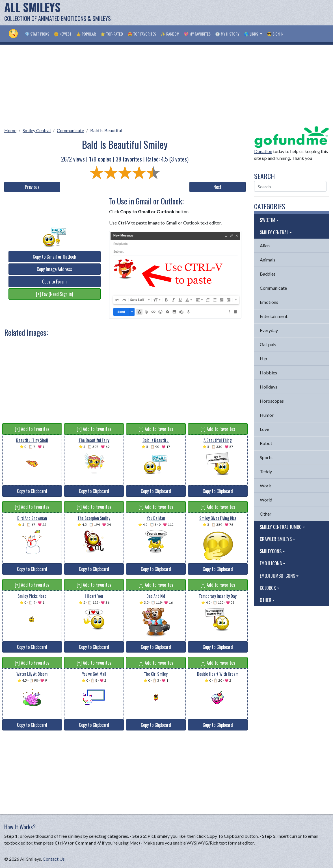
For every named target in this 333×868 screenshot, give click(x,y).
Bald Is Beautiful (106, 130)
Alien (265, 246)
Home (10, 130)
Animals (268, 260)
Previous (32, 187)
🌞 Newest (63, 34)
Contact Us (54, 859)
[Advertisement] (226, 13)
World (266, 500)
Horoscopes (272, 401)
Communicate (70, 130)
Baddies (268, 274)
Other (266, 514)
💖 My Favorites (197, 34)
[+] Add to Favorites (32, 429)
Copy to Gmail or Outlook (54, 257)
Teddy (266, 471)
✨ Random (170, 34)
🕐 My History (227, 34)
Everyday (269, 330)
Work (265, 486)
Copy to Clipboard (32, 491)
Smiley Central (37, 130)
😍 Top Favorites (142, 34)
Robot (266, 443)
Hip (263, 358)
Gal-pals (268, 344)
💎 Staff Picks (37, 34)
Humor (267, 415)
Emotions (269, 302)
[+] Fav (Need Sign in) (54, 294)
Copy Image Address (54, 269)
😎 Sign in (275, 34)
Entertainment (274, 316)
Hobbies (268, 373)
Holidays (269, 387)
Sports (266, 457)
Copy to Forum (54, 282)
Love (264, 429)
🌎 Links (251, 34)
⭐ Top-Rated (112, 34)
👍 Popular (86, 34)
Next (217, 187)
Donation (263, 151)
